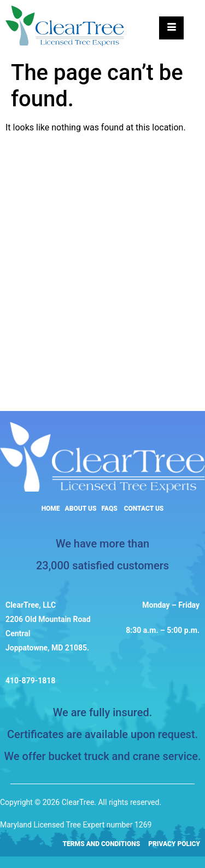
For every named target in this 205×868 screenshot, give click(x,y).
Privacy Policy (174, 844)
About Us (81, 509)
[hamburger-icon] (171, 28)
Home (51, 509)
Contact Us (144, 509)
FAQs (109, 509)
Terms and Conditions (102, 844)
